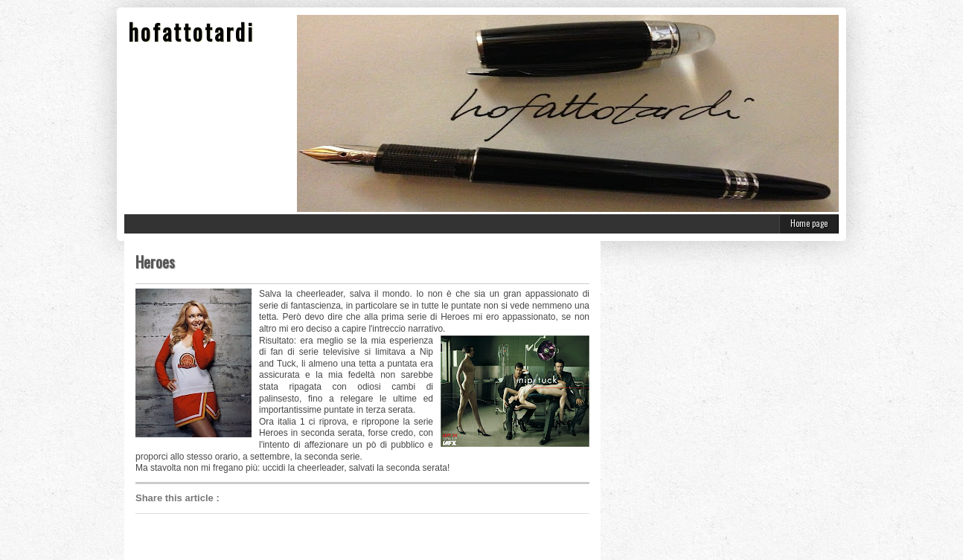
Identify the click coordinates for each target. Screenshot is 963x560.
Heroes (155, 262)
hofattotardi (191, 32)
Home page (809, 223)
